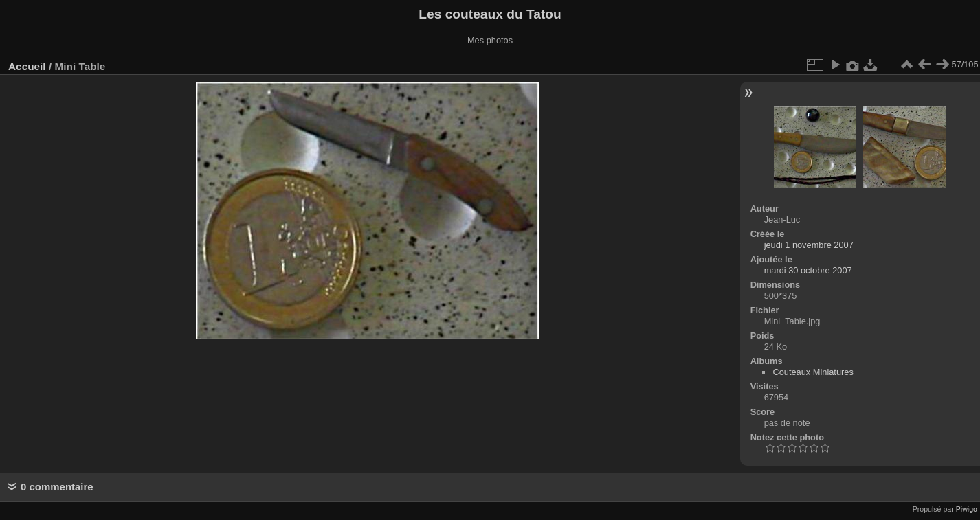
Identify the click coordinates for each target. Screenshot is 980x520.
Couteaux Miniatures (813, 372)
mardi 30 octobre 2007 (808, 270)
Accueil (27, 66)
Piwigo (967, 509)
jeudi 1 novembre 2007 (809, 245)
